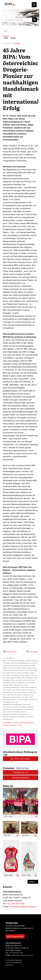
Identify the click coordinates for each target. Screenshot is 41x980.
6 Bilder (18, 43)
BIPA (21, 723)
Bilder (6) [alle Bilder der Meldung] (8, 786)
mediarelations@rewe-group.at (23, 907)
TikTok (20, 725)
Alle (5, 31)
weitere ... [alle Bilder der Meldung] (33, 882)
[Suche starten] (35, 20)
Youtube (6, 725)
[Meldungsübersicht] (20, 739)
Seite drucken (12, 652)
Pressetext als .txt (21, 772)
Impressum (10, 965)
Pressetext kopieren (20, 778)
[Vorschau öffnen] (20, 801)
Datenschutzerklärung (14, 962)
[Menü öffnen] (34, 5)
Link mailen (34, 652)
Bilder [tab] (13, 38)
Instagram (13, 725)
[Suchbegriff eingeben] (20, 20)
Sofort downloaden (20, 759)
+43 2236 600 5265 (16, 904)
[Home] (10, 5)
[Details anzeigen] (36, 816)
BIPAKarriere (29, 723)
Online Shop (7, 723)
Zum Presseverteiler (15, 936)
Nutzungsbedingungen (14, 960)
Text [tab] (6, 38)
